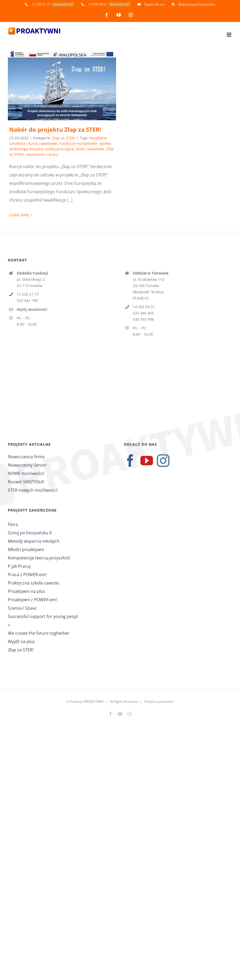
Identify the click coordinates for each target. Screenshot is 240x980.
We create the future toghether (39, 633)
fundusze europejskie (78, 143)
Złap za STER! (64, 138)
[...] (70, 200)
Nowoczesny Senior (27, 465)
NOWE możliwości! (26, 473)
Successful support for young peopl (43, 616)
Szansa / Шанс (22, 608)
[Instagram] (163, 461)
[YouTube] (147, 461)
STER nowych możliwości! (33, 490)
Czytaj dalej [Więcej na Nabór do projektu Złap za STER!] (19, 215)
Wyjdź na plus (21, 641)
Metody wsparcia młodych (34, 541)
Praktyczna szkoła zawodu (34, 583)
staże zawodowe (90, 149)
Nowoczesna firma (26, 457)
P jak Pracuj (19, 566)
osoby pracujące (59, 149)
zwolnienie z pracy (42, 154)
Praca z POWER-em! (27, 575)
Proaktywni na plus (27, 591)
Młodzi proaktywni (26, 549)
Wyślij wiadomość (32, 309)
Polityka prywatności (159, 701)
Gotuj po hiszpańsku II (30, 533)
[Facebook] (130, 461)
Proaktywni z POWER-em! (33, 600)
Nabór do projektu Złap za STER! (55, 129)
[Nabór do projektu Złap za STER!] (62, 85)
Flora (13, 524)
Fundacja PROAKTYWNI (87, 701)
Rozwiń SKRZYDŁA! (26, 482)
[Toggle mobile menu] (229, 35)
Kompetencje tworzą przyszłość (39, 558)
